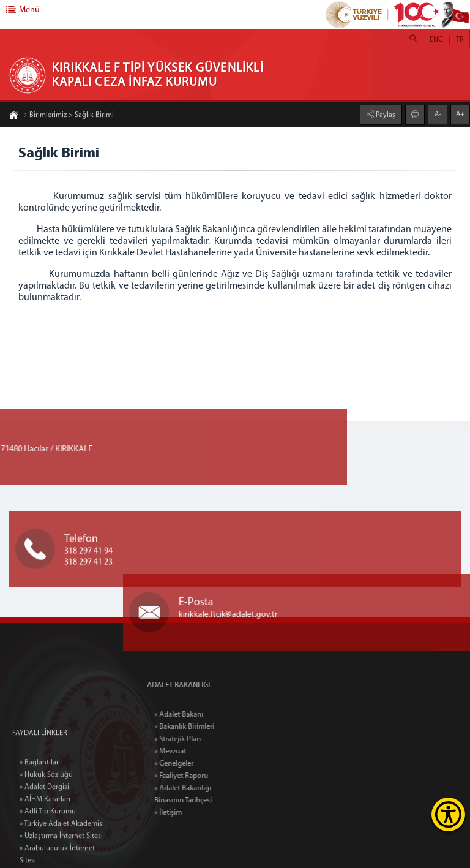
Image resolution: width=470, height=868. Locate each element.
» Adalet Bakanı (198, 715)
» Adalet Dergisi (44, 826)
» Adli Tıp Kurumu (48, 850)
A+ (460, 114)
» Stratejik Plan (196, 739)
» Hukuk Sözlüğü (46, 813)
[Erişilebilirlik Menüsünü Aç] (448, 814)
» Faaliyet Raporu (200, 776)
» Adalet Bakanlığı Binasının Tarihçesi (202, 794)
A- (438, 114)
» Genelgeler (193, 764)
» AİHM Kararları (45, 838)
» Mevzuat (189, 752)
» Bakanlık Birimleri (203, 727)
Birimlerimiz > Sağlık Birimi (69, 116)
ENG (436, 40)
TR (460, 40)
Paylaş (385, 115)
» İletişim (187, 813)
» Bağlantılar (39, 801)
